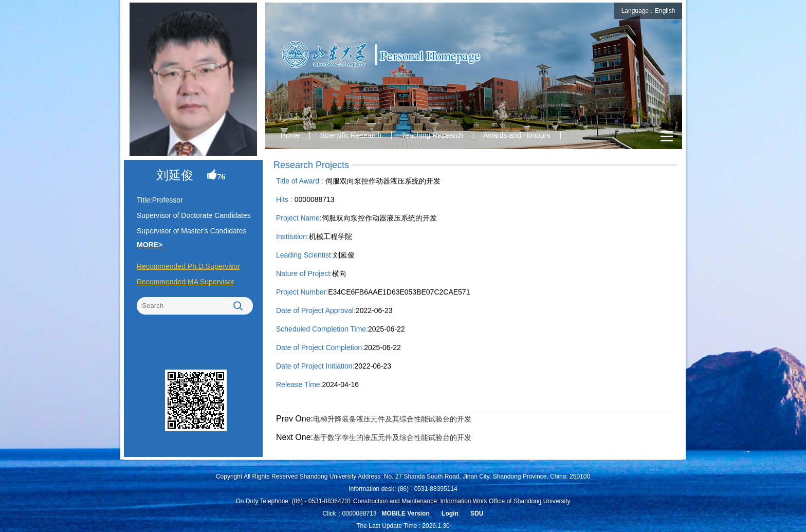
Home (290, 135)
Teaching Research (432, 135)
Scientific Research (351, 135)
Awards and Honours (517, 135)
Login (450, 513)
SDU (477, 513)
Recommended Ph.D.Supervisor (188, 266)
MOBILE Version (405, 513)
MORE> (150, 245)
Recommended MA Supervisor (186, 282)
